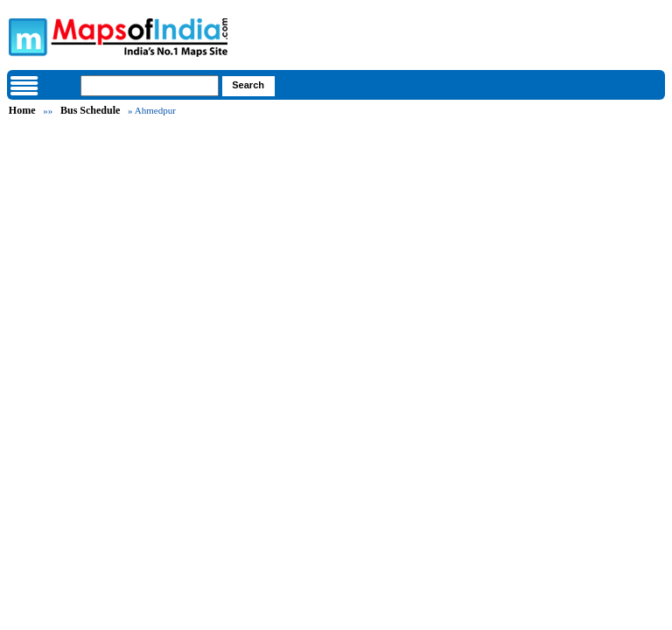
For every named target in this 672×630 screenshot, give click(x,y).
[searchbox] (150, 86)
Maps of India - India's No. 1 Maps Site (25, 36)
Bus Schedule (90, 110)
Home (22, 110)
